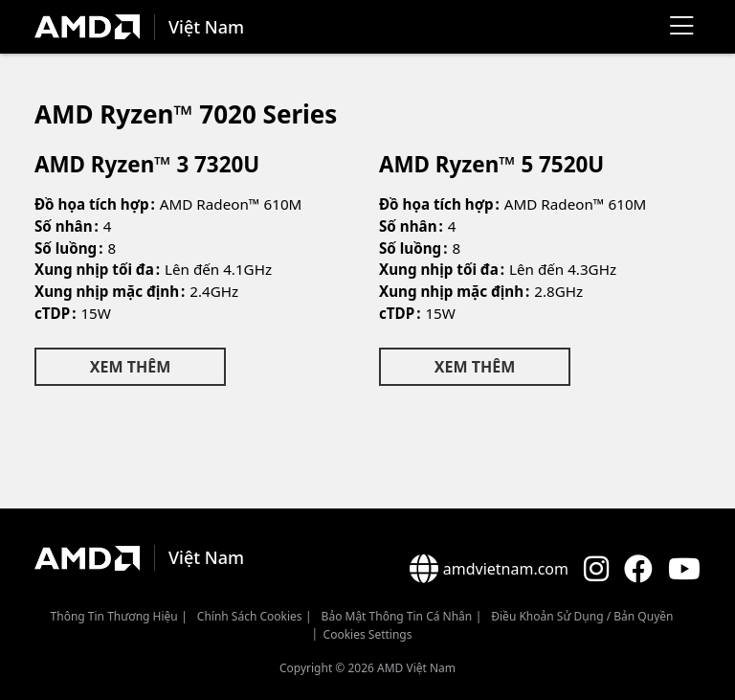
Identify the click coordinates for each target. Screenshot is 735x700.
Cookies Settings (368, 634)
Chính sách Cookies (250, 616)
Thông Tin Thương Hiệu (114, 616)
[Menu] (681, 27)
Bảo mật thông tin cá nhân (397, 616)
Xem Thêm (130, 367)
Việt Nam (206, 27)
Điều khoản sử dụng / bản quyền (582, 616)
